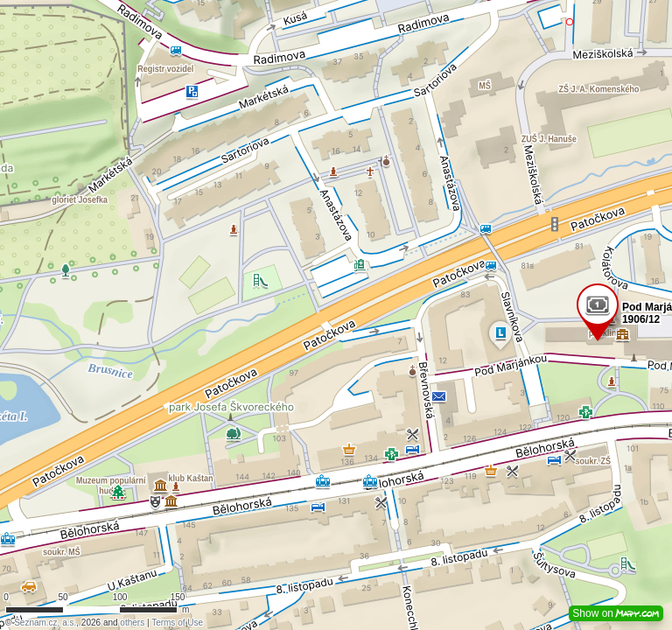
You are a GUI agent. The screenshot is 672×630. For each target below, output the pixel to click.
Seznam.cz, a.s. (45, 623)
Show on (616, 613)
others (132, 623)
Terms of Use (177, 623)
